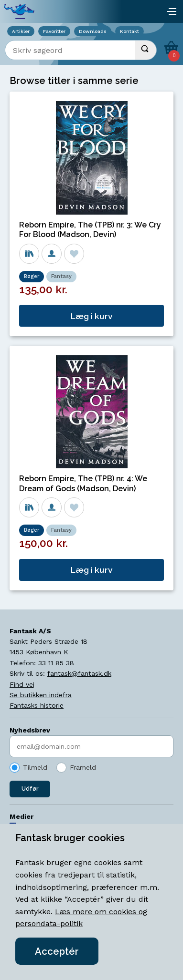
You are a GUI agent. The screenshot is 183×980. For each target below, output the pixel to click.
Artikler (21, 31)
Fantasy (61, 276)
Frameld (83, 767)
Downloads (93, 31)
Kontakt (129, 31)
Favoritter (54, 31)
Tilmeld (35, 767)
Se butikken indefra (41, 695)
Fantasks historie (37, 705)
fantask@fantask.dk (79, 673)
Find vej (22, 684)
